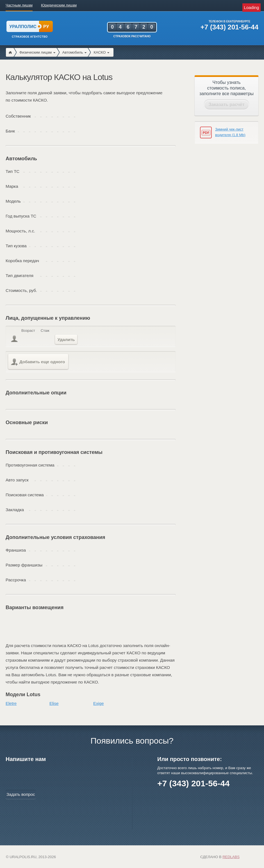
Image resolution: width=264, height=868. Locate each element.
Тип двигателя (20, 276)
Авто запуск (17, 480)
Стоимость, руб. (21, 290)
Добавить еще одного (38, 362)
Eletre (11, 703)
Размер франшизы (24, 565)
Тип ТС (12, 171)
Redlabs (231, 857)
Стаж (45, 331)
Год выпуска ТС (21, 216)
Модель (13, 201)
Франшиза (16, 550)
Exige (99, 703)
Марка (12, 186)
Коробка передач (22, 261)
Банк (10, 131)
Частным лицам (19, 5)
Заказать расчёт (227, 105)
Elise (54, 703)
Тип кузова (16, 246)
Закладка (15, 510)
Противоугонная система (30, 465)
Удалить (66, 340)
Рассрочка (16, 580)
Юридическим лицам (59, 5)
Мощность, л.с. (20, 231)
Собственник (18, 116)
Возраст (28, 331)
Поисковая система (25, 495)
